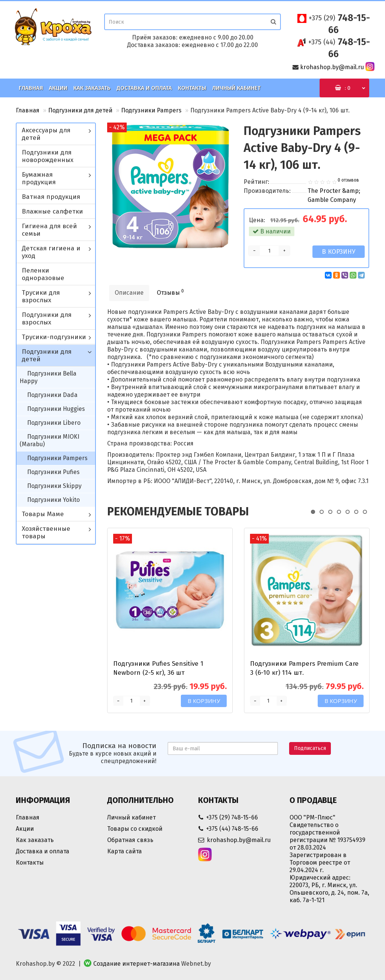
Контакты (192, 88)
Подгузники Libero (54, 423)
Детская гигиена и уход (51, 252)
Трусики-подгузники (54, 337)
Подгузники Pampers (151, 110)
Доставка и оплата (144, 88)
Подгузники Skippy (54, 486)
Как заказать (92, 88)
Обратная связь (130, 840)
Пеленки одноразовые (43, 274)
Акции (58, 88)
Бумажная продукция (39, 178)
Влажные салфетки (52, 211)
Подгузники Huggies (56, 409)
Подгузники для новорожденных (48, 156)
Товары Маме (43, 514)
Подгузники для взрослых (47, 319)
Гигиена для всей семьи (49, 230)
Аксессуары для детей (46, 134)
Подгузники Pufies (53, 472)
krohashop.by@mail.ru (332, 67)
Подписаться (310, 748)
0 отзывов (348, 180)
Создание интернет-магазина (136, 964)
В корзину (339, 252)
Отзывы (170, 292)
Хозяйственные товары (46, 532)
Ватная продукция (51, 197)
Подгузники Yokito (53, 500)
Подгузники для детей (80, 110)
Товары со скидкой (135, 829)
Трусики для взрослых (41, 296)
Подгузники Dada (52, 395)
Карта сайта (124, 851)
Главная (31, 88)
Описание (129, 293)
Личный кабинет (236, 88)
